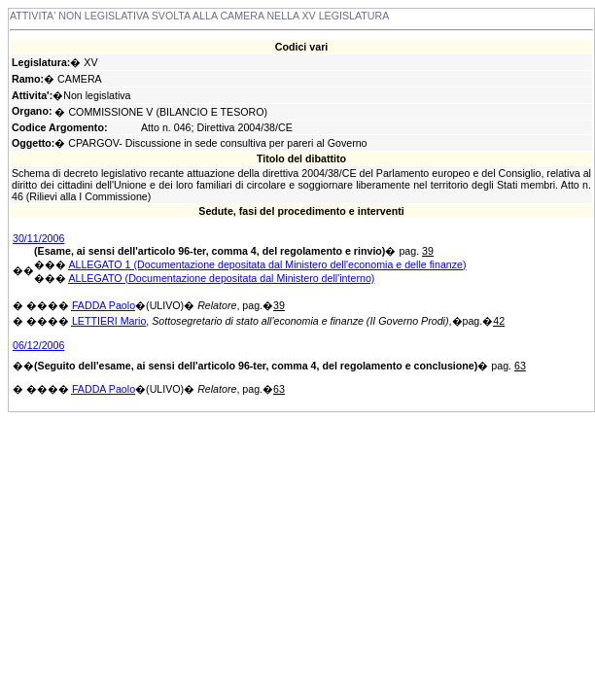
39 (428, 251)
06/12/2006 (38, 345)
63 (520, 366)
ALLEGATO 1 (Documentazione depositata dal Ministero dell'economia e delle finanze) (267, 264)
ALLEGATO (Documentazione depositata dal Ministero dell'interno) (221, 278)
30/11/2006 (38, 238)
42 (499, 321)
